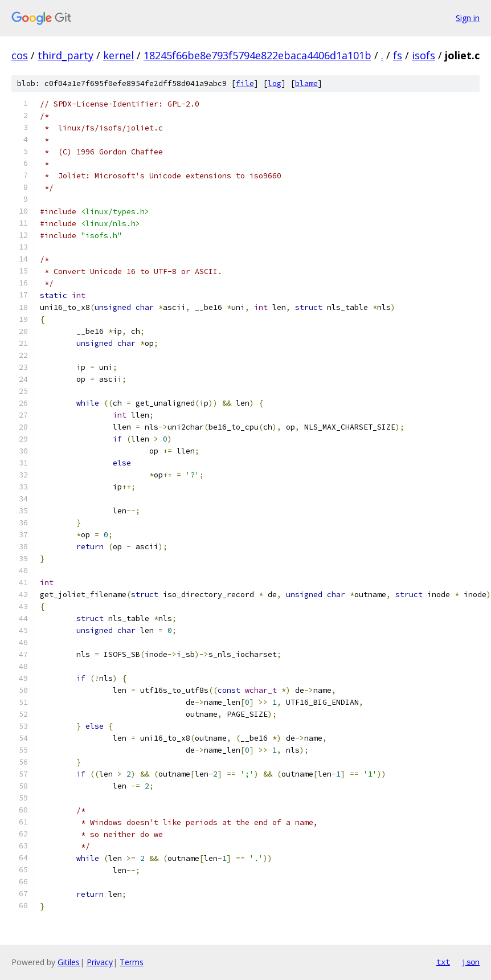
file (245, 83)
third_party (66, 55)
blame (306, 83)
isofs (424, 55)
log (275, 83)
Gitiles (69, 962)
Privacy (100, 962)
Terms (132, 962)
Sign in (468, 18)
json (470, 962)
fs (398, 55)
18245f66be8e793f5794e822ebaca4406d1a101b (257, 55)
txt (443, 962)
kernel (118, 55)
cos (20, 55)
